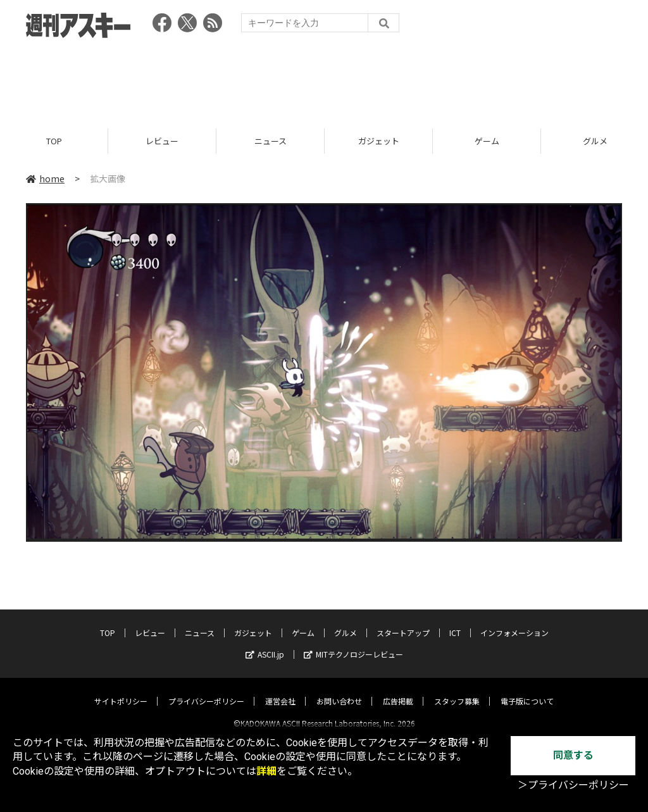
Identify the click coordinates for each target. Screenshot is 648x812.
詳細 (266, 771)
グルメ (346, 622)
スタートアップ (403, 622)
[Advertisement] (324, 79)
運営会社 (280, 690)
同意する (573, 755)
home (45, 178)
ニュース (271, 141)
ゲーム (487, 141)
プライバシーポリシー (206, 690)
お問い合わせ (339, 690)
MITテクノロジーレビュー (353, 643)
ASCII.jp (265, 643)
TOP (54, 141)
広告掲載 (398, 690)
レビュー (162, 141)
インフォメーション (514, 622)
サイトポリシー (121, 690)
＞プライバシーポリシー (573, 785)
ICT (455, 622)
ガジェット (379, 141)
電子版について (527, 690)
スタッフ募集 (457, 690)
